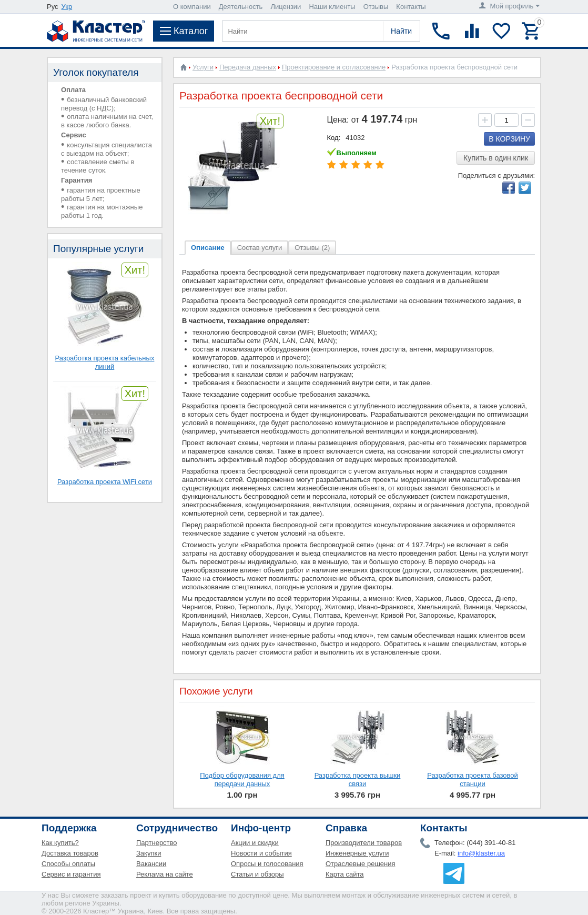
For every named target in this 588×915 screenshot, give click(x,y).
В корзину (509, 139)
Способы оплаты (68, 864)
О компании (192, 7)
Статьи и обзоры (257, 874)
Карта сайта (344, 874)
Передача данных (248, 67)
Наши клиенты (332, 7)
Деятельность (241, 7)
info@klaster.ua (481, 853)
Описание (208, 248)
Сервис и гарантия (71, 874)
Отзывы (376, 7)
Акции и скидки (255, 843)
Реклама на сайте (165, 874)
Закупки (149, 853)
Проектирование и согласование (334, 67)
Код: (334, 138)
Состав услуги (260, 248)
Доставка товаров (70, 853)
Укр (67, 7)
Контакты (411, 7)
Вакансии (151, 864)
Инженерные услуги (357, 853)
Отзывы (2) (312, 248)
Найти (401, 31)
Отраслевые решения (361, 864)
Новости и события (261, 853)
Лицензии (286, 7)
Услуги (203, 67)
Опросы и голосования (267, 864)
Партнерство (157, 843)
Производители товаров (364, 843)
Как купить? (60, 843)
